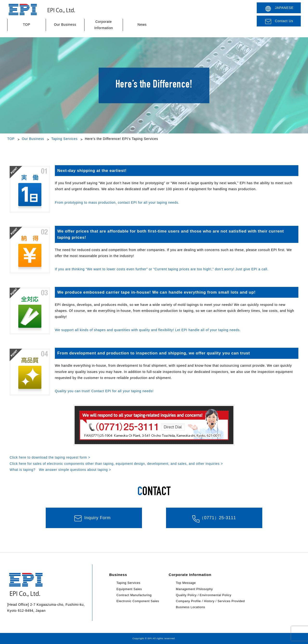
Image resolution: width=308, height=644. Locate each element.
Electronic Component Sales (138, 601)
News (142, 25)
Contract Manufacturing (134, 595)
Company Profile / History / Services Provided (210, 601)
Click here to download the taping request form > (50, 457)
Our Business (65, 25)
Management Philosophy (194, 589)
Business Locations (190, 607)
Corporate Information (104, 25)
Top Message (186, 583)
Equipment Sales (129, 589)
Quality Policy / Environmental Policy (204, 595)
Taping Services (64, 139)
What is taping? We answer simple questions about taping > (60, 470)
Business (118, 575)
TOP (27, 25)
